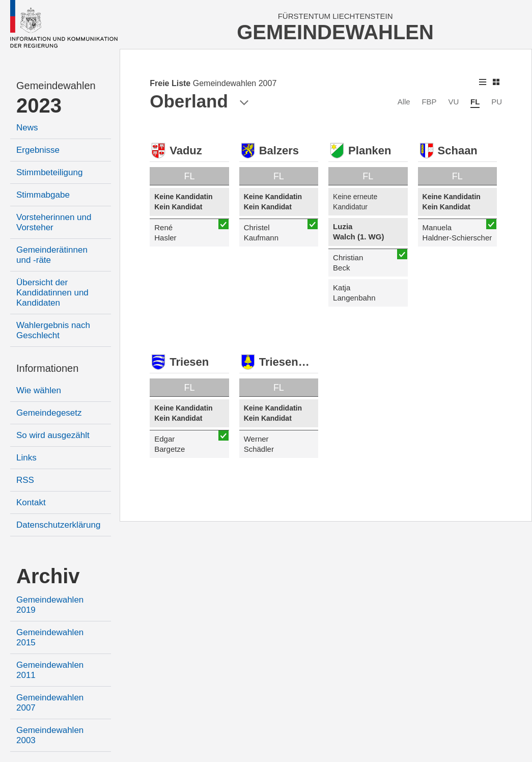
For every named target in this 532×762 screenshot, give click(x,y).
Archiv (48, 576)
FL (475, 102)
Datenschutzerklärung (58, 525)
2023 (39, 105)
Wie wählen (39, 390)
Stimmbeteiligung (49, 172)
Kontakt (31, 502)
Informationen (47, 368)
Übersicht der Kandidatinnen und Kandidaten (52, 293)
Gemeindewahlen (56, 86)
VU (453, 102)
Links (26, 458)
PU (497, 102)
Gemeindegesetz (49, 413)
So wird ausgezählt (53, 435)
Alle (404, 102)
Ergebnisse (38, 150)
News (27, 128)
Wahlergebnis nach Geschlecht (53, 330)
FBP (429, 102)
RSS (25, 480)
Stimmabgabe (43, 195)
